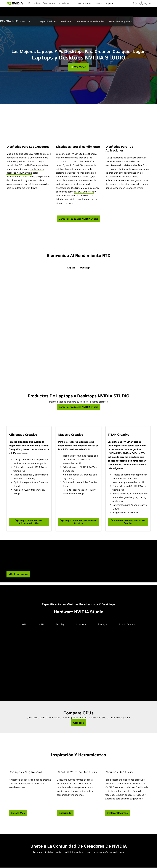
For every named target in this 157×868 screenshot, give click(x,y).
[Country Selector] (134, 4)
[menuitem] (34, 3)
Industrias (63, 3)
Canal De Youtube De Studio (77, 773)
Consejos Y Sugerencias (26, 773)
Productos (34, 3)
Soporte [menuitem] (110, 3)
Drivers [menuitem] (98, 3)
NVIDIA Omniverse (84, 192)
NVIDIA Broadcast (66, 196)
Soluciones (49, 3)
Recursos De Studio (119, 773)
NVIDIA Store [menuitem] (84, 3)
